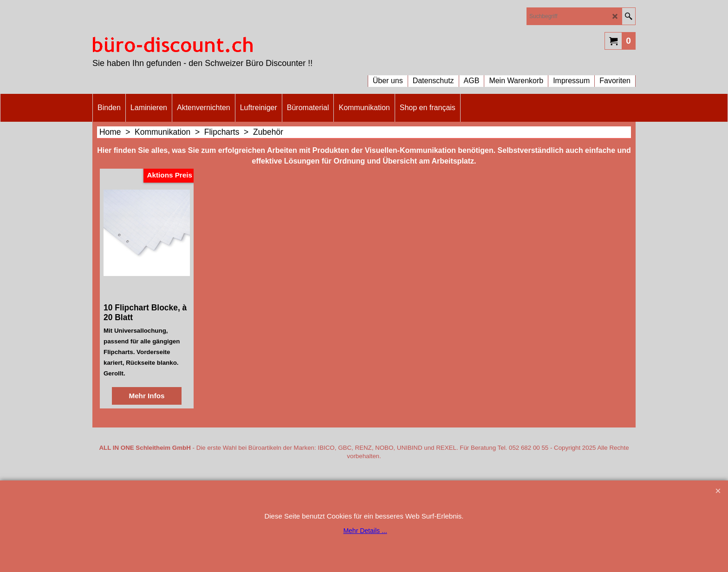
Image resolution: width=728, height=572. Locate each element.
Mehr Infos (146, 396)
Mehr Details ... (365, 531)
